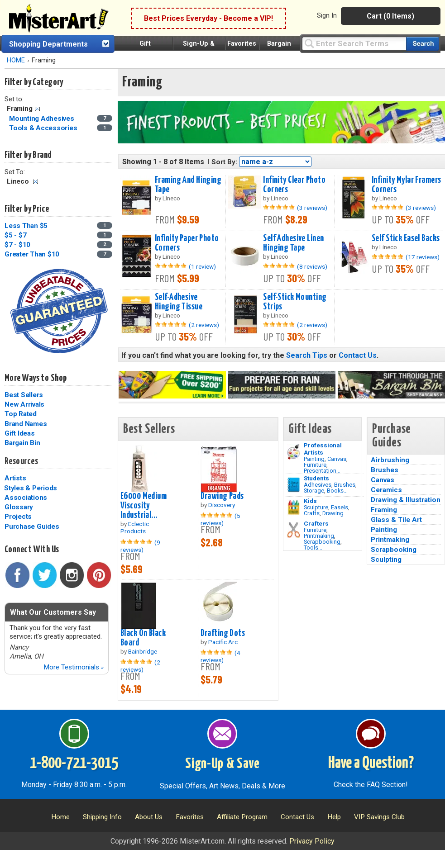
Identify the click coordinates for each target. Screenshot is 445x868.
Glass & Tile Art (396, 520)
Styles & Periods (31, 488)
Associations (26, 498)
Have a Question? (371, 764)
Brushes (345, 485)
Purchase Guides (32, 526)
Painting (314, 459)
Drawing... (335, 513)
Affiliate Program (242, 817)
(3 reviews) (312, 208)
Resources (21, 461)
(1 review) (202, 266)
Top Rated (21, 414)
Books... (337, 491)
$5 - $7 (15, 235)
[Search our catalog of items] (423, 44)
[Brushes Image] (294, 485)
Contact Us (358, 355)
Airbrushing (390, 460)
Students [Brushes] (316, 478)
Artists (15, 478)
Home (60, 817)
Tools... (313, 548)
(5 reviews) (220, 519)
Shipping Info (102, 817)
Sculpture (316, 507)
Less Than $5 (26, 226)
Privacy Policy (312, 841)
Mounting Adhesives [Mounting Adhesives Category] (42, 119)
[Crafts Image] (294, 508)
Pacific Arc (223, 642)
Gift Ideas (20, 433)
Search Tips (307, 355)
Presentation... (322, 471)
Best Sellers (24, 395)
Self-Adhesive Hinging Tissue (179, 302)
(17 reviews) (423, 257)
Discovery (222, 505)
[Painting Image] (294, 452)
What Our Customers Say (53, 612)
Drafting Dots (223, 633)
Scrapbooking (322, 542)
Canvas (337, 459)
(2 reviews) (204, 325)
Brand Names (26, 424)
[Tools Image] (294, 530)
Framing (384, 510)
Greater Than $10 (32, 254)
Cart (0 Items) (390, 16)
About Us (149, 817)
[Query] (354, 43)
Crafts (312, 513)
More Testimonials (74, 667)
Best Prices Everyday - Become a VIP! (208, 18)
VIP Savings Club (379, 817)
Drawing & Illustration (406, 500)
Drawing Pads (222, 496)
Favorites (242, 44)
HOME (16, 60)
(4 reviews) (220, 656)
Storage (314, 491)
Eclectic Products (135, 527)
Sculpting (386, 560)
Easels (340, 507)
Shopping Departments (48, 44)
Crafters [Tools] (316, 523)
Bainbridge (143, 651)
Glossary (19, 507)
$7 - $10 (17, 245)
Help (334, 817)
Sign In (327, 15)
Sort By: (224, 162)
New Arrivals (24, 404)
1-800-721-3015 (74, 764)
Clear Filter (37, 109)
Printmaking (319, 536)
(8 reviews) (312, 266)
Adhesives (318, 485)
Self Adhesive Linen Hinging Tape (293, 243)
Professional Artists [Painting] (323, 449)
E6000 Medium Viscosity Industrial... (144, 506)
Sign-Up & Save (222, 764)
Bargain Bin (22, 443)
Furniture (315, 465)
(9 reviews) (140, 546)
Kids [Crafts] (310, 501)
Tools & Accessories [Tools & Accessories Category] (44, 128)
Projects (18, 517)
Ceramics (386, 490)
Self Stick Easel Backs (406, 238)
